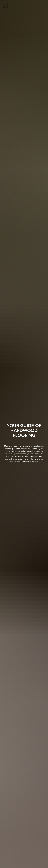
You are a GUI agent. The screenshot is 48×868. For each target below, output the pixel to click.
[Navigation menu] (44, 5)
